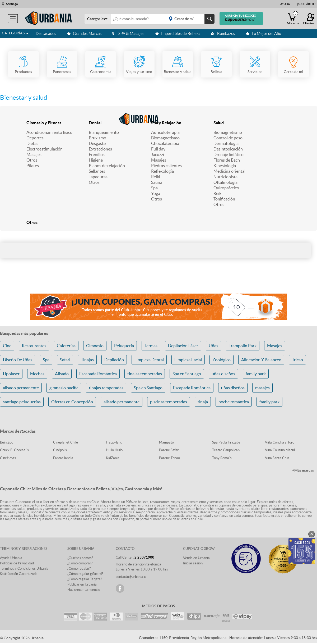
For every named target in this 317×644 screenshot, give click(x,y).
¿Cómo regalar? (79, 568)
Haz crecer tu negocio (84, 590)
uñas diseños (223, 374)
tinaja (203, 402)
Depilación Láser (183, 346)
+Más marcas (303, 470)
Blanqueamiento (104, 132)
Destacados (46, 33)
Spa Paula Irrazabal (227, 442)
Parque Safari (169, 450)
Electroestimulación (45, 149)
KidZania (113, 458)
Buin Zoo (7, 442)
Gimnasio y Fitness (44, 123)
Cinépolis (60, 450)
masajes (262, 388)
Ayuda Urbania (11, 558)
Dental (95, 123)
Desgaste (97, 143)
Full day (158, 149)
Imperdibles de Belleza (178, 33)
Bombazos (223, 33)
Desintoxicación (228, 149)
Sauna (157, 182)
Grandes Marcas (84, 33)
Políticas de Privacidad (17, 563)
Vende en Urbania (196, 558)
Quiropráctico (226, 188)
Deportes (35, 138)
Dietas (32, 143)
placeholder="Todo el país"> (190, 19)
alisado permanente (21, 388)
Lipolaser (11, 374)
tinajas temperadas (145, 374)
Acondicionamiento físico (49, 132)
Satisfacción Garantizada (19, 574)
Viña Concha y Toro (280, 442)
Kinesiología (225, 166)
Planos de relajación (107, 166)
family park (256, 374)
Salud (219, 123)
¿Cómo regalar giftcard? (85, 574)
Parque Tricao (169, 458)
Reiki (156, 177)
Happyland (114, 442)
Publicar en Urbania (82, 584)
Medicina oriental (229, 171)
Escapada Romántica (98, 374)
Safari (65, 360)
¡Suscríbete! (306, 4)
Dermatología (226, 143)
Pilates (33, 166)
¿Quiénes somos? (80, 558)
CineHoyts (8, 458)
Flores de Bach (227, 160)
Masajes (34, 154)
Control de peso (228, 138)
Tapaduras (98, 177)
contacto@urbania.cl (131, 577)
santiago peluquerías (22, 402)
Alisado (62, 374)
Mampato (166, 442)
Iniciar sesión (193, 563)
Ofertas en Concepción (72, 402)
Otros (32, 160)
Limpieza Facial (188, 360)
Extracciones (100, 149)
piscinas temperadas (169, 402)
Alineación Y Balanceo (261, 360)
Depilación (114, 360)
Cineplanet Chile (66, 442)
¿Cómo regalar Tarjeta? (85, 579)
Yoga (156, 193)
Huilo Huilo (114, 450)
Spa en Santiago (187, 374)
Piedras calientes (166, 166)
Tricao (297, 360)
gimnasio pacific (64, 388)
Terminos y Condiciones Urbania (24, 568)
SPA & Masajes (128, 33)
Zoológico (222, 360)
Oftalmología (225, 182)
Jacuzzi (158, 154)
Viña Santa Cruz (277, 458)
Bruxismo (97, 138)
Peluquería (124, 346)
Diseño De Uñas (18, 360)
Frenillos (97, 154)
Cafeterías (66, 346)
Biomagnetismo (165, 138)
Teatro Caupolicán (226, 450)
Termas (151, 346)
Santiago (12, 4)
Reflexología (162, 171)
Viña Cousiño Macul (280, 450)
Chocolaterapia (165, 143)
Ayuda (285, 4)
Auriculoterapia (165, 132)
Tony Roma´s (222, 458)
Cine (7, 346)
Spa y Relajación (166, 123)
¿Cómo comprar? (80, 563)
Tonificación (224, 199)
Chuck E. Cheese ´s (14, 450)
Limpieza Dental (149, 360)
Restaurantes (34, 346)
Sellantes (97, 171)
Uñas (213, 346)
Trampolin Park (243, 346)
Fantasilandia (63, 458)
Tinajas (87, 360)
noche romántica (234, 402)
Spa (154, 188)
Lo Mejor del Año (263, 33)
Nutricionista (225, 177)
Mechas (37, 374)
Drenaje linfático (229, 154)
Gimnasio (95, 346)
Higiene (96, 160)
